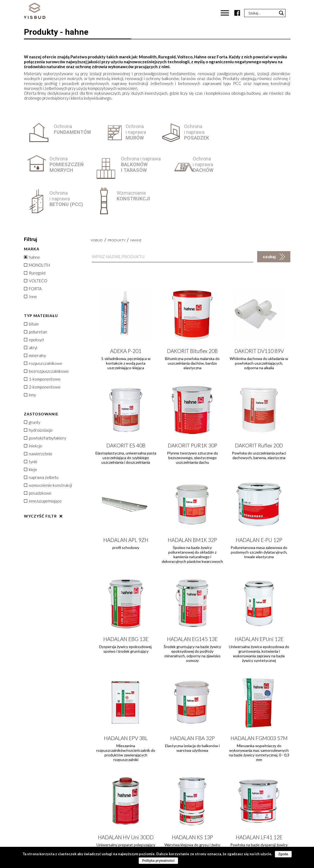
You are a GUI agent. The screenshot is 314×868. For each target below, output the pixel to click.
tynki (31, 427)
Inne (30, 262)
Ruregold (35, 239)
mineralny (35, 321)
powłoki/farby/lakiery (45, 404)
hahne (32, 223)
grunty (32, 388)
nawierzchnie (38, 419)
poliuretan (35, 298)
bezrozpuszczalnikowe (46, 337)
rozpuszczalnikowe (43, 329)
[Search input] (262, 13)
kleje (31, 435)
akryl (31, 313)
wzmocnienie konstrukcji (48, 451)
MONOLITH (37, 231)
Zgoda (283, 854)
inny (30, 361)
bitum (31, 290)
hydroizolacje (38, 396)
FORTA (33, 254)
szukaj (269, 223)
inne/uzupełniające (43, 467)
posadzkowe (38, 459)
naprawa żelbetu (41, 443)
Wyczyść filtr (41, 482)
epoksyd (34, 305)
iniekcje (33, 412)
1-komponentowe (42, 345)
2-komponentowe (42, 353)
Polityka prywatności (158, 861)
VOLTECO (36, 247)
